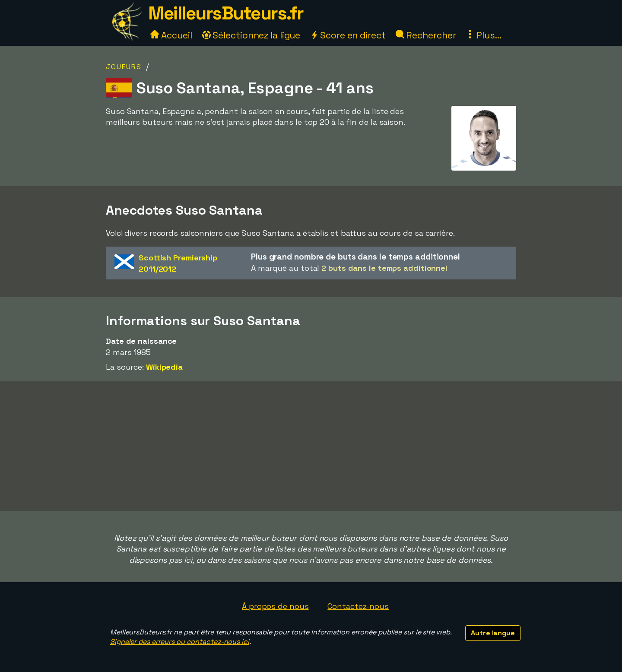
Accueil (171, 35)
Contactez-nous (358, 606)
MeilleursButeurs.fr (226, 13)
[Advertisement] (311, 446)
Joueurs (124, 67)
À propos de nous (275, 606)
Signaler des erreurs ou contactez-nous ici (180, 642)
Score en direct (348, 35)
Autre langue (493, 633)
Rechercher (426, 35)
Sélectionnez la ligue (251, 35)
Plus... (483, 35)
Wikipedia (164, 367)
